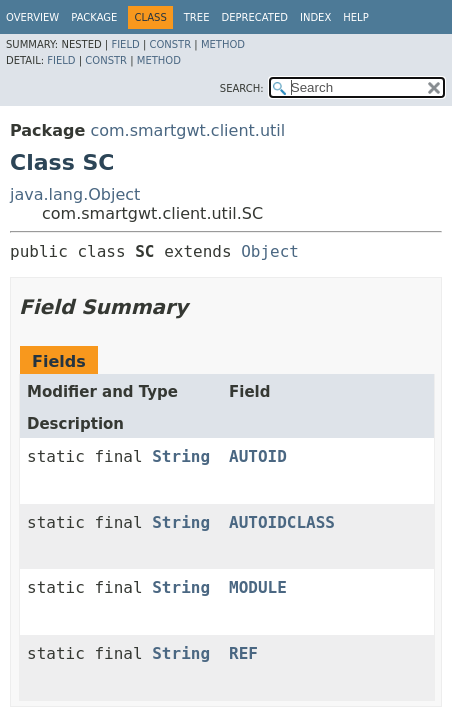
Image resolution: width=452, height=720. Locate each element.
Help (355, 17)
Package (94, 17)
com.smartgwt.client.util (187, 130)
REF (243, 653)
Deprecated (254, 17)
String (181, 456)
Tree (197, 17)
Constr (170, 44)
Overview (32, 17)
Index (315, 17)
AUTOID (258, 456)
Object (270, 251)
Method (223, 44)
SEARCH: (242, 88)
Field (125, 44)
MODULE (258, 587)
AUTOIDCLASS (282, 522)
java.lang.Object (75, 194)
